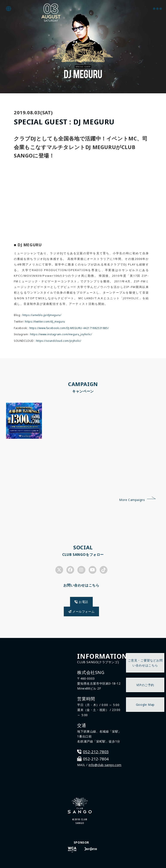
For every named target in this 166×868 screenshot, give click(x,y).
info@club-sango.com (105, 765)
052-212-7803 (96, 752)
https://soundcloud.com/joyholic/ (59, 341)
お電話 (81, 602)
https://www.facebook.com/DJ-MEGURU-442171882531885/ (69, 328)
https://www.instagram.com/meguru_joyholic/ (61, 334)
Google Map (145, 705)
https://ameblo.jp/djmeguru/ (42, 315)
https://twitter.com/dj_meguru (45, 322)
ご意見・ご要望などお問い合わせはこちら (145, 663)
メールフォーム (81, 611)
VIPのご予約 (145, 685)
